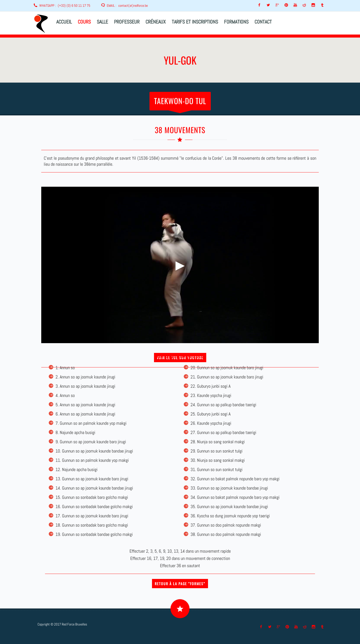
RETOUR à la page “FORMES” (180, 584)
